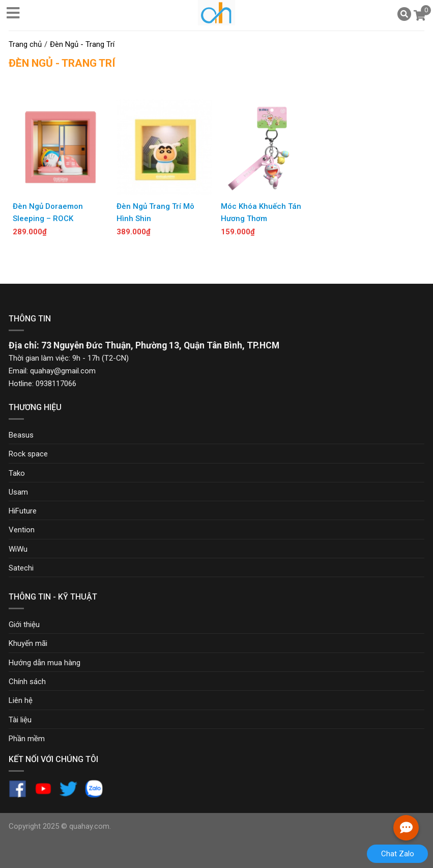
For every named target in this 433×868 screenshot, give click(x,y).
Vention (22, 530)
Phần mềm (27, 739)
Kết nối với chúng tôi (53, 759)
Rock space (28, 454)
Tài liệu (20, 720)
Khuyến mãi (28, 643)
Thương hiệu (35, 407)
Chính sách (27, 682)
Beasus (21, 435)
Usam (18, 492)
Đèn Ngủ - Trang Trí (62, 63)
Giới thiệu (24, 625)
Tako (17, 473)
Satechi (21, 568)
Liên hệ (21, 700)
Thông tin (30, 319)
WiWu (18, 549)
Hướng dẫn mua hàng (45, 663)
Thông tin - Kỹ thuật (53, 597)
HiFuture (23, 511)
